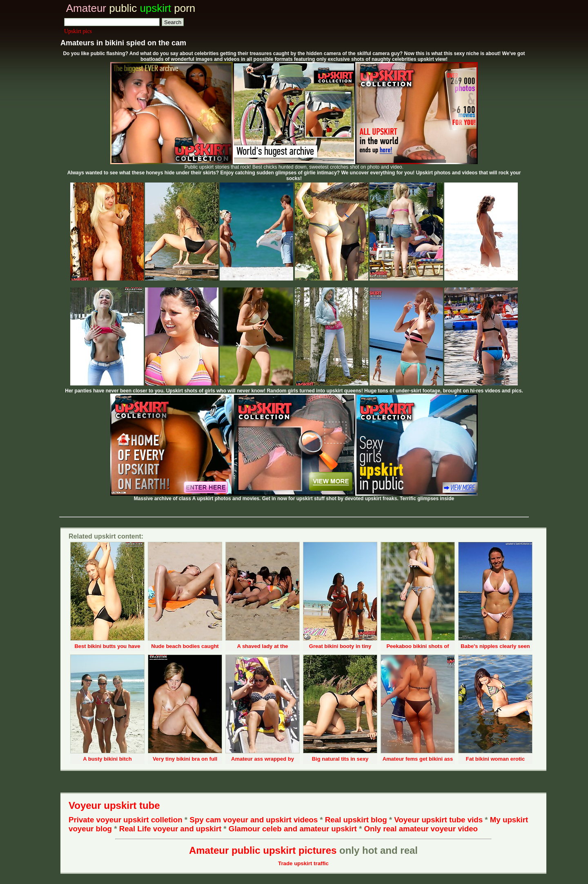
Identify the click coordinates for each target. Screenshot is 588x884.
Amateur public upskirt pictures (263, 850)
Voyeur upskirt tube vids (438, 820)
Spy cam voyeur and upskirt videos (254, 820)
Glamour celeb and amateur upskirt (294, 829)
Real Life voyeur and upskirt (170, 829)
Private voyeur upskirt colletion (126, 820)
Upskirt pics (78, 31)
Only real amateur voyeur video (421, 829)
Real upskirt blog (356, 820)
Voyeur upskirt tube (114, 805)
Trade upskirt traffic (303, 863)
